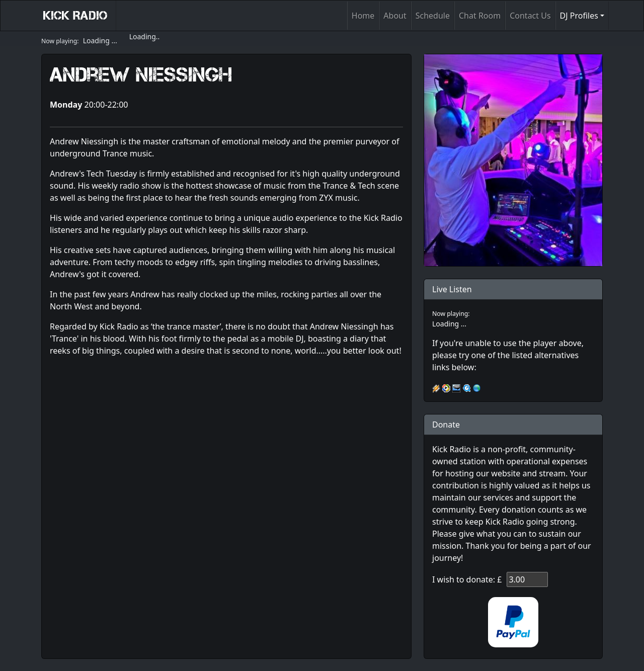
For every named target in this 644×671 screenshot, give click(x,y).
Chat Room (480, 16)
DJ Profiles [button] (579, 16)
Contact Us (530, 16)
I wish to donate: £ (467, 579)
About (395, 16)
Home (363, 16)
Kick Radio (75, 15)
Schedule (433, 16)
